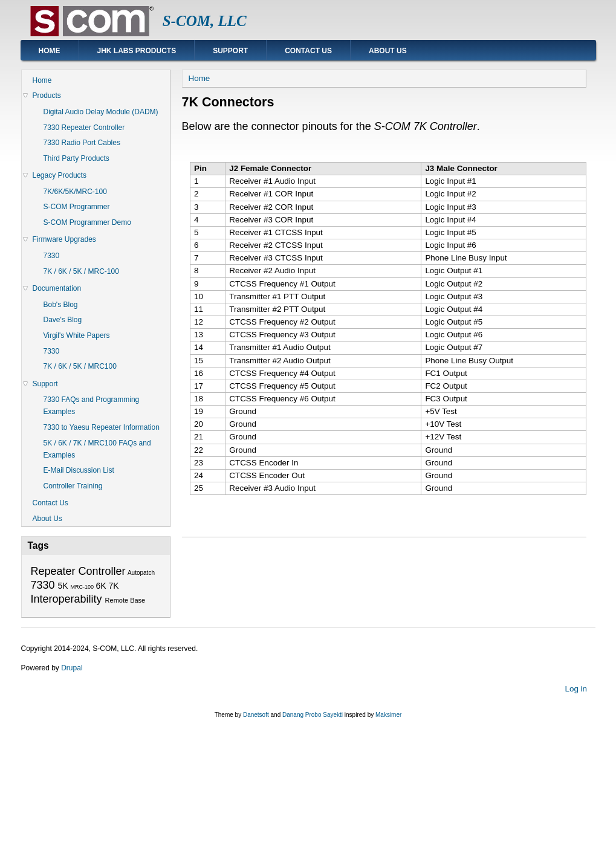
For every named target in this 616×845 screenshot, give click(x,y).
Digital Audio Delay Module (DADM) (101, 112)
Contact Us (308, 51)
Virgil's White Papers (77, 335)
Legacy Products (60, 175)
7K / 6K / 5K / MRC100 (80, 366)
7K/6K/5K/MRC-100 (75, 192)
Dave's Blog (63, 320)
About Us (388, 51)
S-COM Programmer (77, 207)
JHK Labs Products (137, 51)
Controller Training (73, 486)
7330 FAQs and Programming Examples (92, 406)
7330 (52, 256)
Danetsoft (256, 715)
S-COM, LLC (205, 21)
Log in (576, 689)
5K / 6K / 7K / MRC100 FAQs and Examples (97, 449)
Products (47, 96)
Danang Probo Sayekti (313, 715)
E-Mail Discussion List (79, 470)
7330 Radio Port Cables (82, 143)
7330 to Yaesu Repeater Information (102, 427)
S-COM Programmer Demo (87, 222)
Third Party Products (76, 158)
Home (50, 51)
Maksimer (388, 715)
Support (230, 51)
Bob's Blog (61, 305)
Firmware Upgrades (64, 239)
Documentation (57, 288)
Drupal (72, 668)
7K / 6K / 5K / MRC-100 (81, 271)
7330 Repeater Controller (84, 128)
